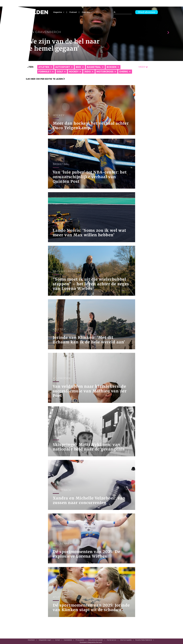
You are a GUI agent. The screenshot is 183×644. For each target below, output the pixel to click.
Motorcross (105, 72)
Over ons (86, 12)
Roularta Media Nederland (144, 640)
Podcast (73, 12)
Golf (60, 72)
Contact (58, 640)
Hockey (74, 72)
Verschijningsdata (126, 640)
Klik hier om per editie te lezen (45, 79)
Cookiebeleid (68, 640)
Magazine (58, 12)
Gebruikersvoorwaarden (95, 640)
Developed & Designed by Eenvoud (91, 642)
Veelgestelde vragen (45, 640)
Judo (88, 72)
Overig (124, 72)
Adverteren (31, 640)
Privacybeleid (80, 640)
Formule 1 (45, 72)
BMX (78, 67)
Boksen (112, 67)
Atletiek (44, 67)
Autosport (63, 67)
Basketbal (94, 67)
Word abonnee (147, 12)
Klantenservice (112, 640)
